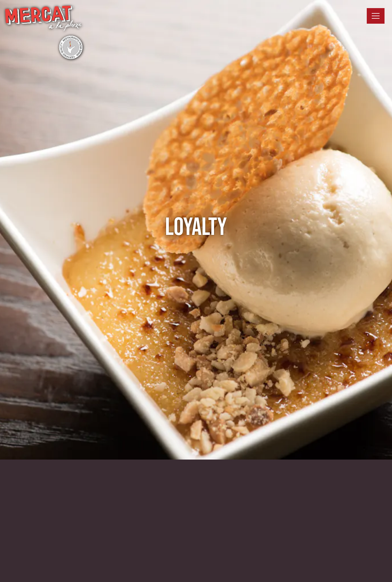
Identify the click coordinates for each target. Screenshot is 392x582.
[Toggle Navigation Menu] (376, 16)
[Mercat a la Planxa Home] (44, 32)
